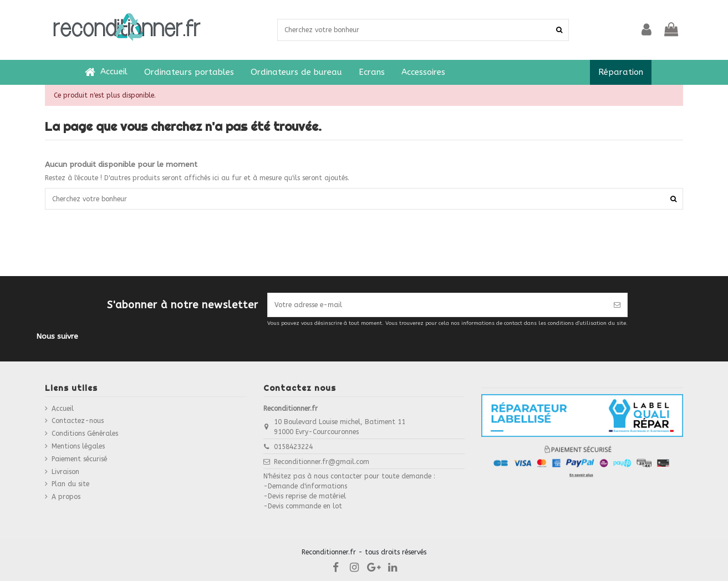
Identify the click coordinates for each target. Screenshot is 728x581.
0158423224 (293, 447)
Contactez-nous (78, 421)
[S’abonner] (617, 305)
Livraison (65, 472)
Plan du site (70, 484)
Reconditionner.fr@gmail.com (322, 462)
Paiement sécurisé (79, 459)
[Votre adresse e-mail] (437, 305)
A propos (66, 497)
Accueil (63, 409)
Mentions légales (78, 446)
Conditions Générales (85, 434)
